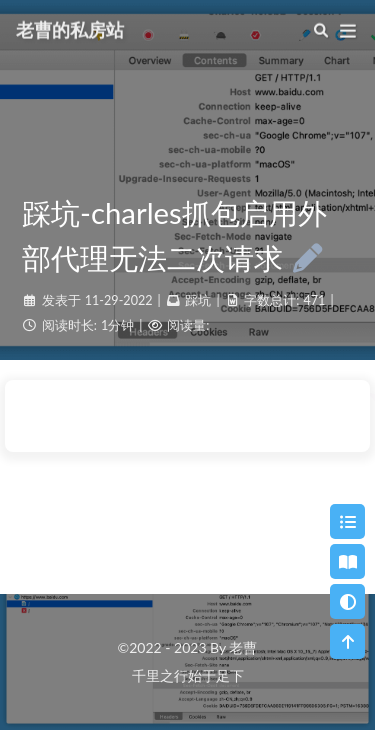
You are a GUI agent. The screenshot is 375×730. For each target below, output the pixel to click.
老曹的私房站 (70, 28)
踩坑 (198, 300)
